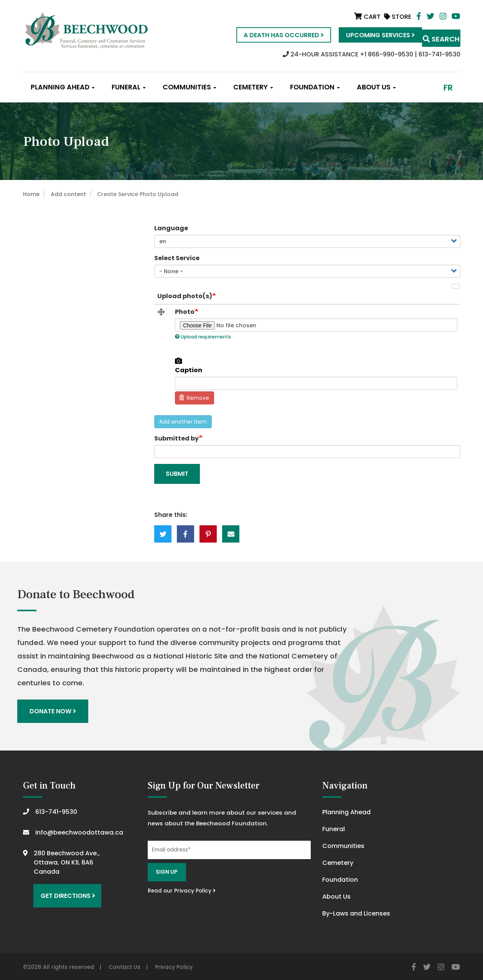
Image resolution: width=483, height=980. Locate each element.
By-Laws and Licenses (356, 912)
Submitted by (176, 438)
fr (448, 88)
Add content (68, 194)
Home (31, 194)
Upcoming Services (365, 35)
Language (171, 228)
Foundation (315, 87)
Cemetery (253, 87)
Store (398, 17)
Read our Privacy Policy (182, 888)
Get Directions (64, 890)
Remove (194, 398)
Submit (177, 474)
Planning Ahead (63, 87)
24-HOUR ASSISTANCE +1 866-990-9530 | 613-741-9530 (372, 54)
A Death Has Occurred (268, 35)
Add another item (183, 422)
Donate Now (55, 710)
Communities (190, 87)
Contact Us (124, 965)
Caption (189, 370)
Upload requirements (203, 337)
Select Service (177, 258)
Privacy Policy (174, 965)
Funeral (129, 87)
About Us (376, 87)
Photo (185, 312)
